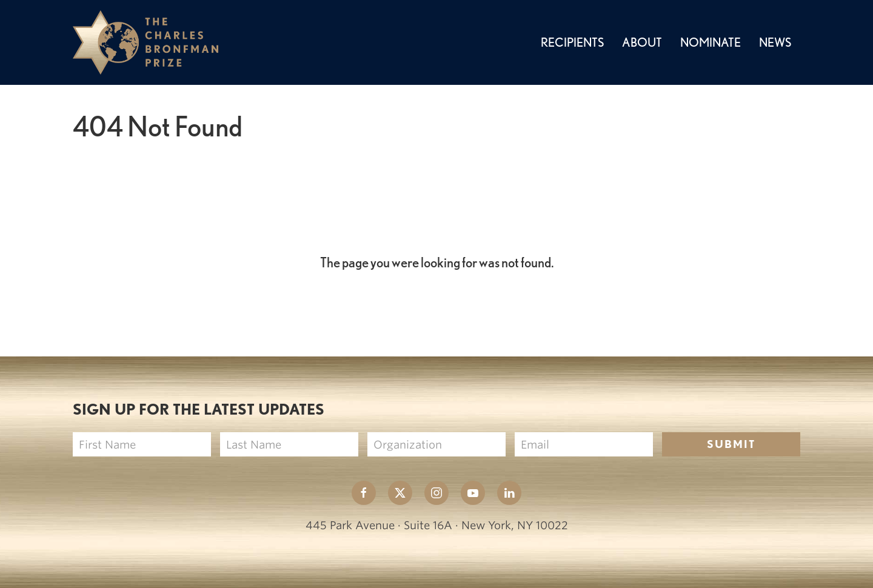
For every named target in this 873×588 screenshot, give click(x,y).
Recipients (572, 42)
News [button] (775, 42)
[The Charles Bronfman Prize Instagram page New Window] (436, 493)
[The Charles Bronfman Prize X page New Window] (400, 493)
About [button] (642, 42)
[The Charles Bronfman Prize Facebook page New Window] (364, 493)
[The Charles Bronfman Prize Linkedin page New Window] (509, 493)
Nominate (711, 42)
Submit (731, 444)
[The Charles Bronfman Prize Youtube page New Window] (473, 493)
